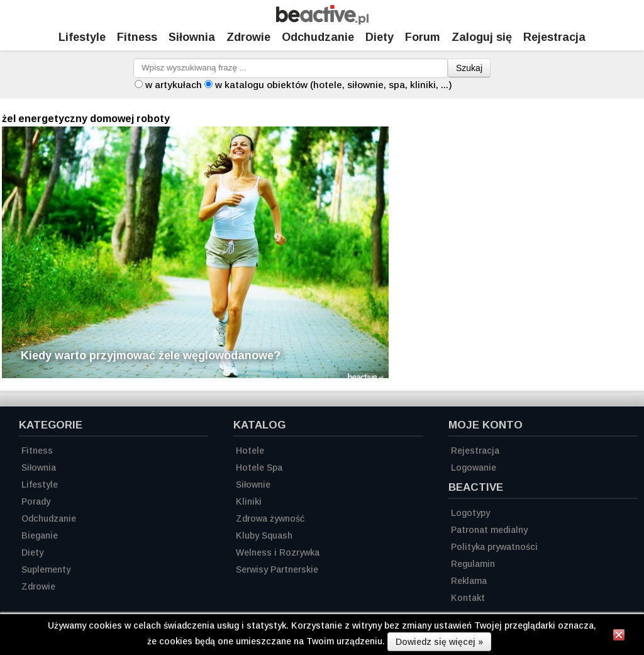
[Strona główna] (322, 21)
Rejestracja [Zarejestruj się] (554, 37)
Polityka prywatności (494, 547)
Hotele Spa (259, 467)
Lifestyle (82, 37)
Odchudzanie (318, 37)
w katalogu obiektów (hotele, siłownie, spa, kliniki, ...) (334, 85)
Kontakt (468, 598)
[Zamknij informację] (619, 637)
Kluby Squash (264, 535)
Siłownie (253, 484)
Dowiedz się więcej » (439, 642)
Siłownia (192, 37)
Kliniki (249, 501)
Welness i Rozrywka (278, 552)
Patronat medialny (489, 530)
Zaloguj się (482, 37)
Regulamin (473, 564)
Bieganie (40, 535)
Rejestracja (475, 451)
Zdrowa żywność (270, 518)
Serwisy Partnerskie (277, 569)
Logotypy (470, 513)
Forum (423, 37)
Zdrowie (248, 37)
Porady (36, 501)
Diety (380, 37)
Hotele (250, 451)
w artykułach (174, 85)
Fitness (137, 37)
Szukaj (469, 68)
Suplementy (46, 569)
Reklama (469, 581)
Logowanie (474, 467)
